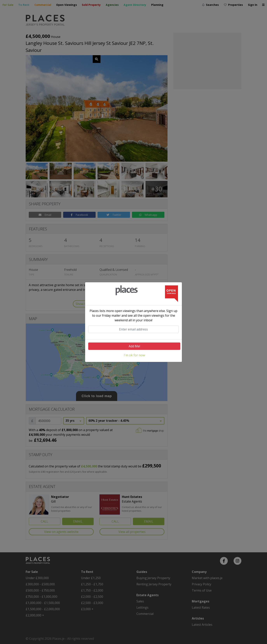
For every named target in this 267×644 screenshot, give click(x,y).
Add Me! (134, 346)
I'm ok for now (134, 355)
